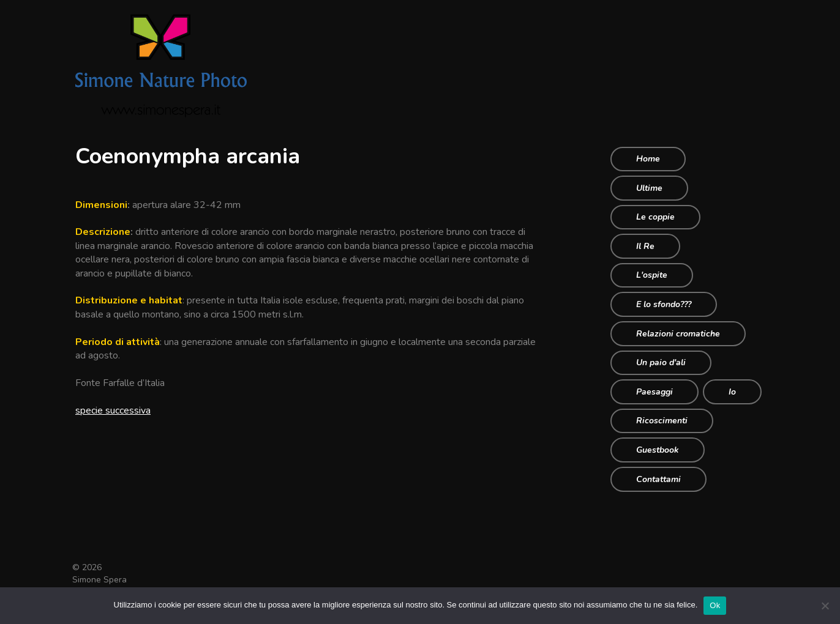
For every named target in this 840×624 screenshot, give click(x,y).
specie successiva (113, 410)
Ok (715, 605)
